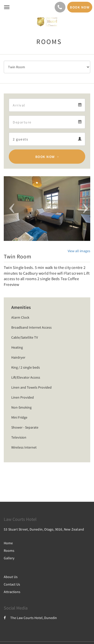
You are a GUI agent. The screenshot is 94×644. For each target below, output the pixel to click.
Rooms (9, 551)
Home (8, 543)
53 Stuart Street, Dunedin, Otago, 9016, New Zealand (44, 529)
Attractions (12, 592)
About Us (11, 577)
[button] (10, 209)
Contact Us (12, 584)
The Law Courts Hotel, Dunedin (30, 618)
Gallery (9, 558)
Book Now (45, 157)
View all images (79, 251)
